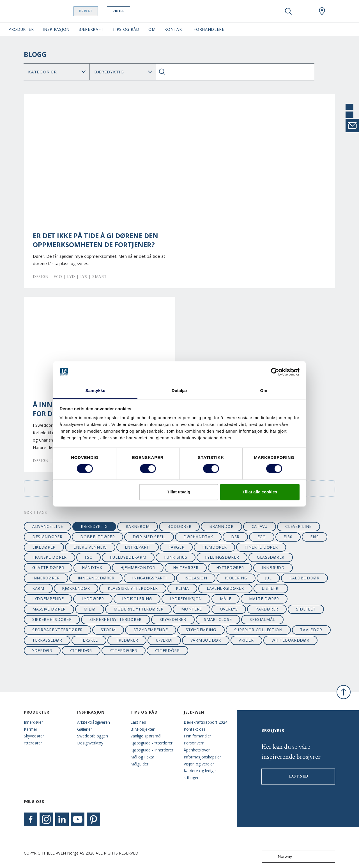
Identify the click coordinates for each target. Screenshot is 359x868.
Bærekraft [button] (91, 29)
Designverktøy (90, 743)
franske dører (50, 557)
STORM (108, 630)
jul (268, 578)
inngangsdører (96, 578)
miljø (90, 609)
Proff (129, 11)
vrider (246, 640)
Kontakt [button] (174, 29)
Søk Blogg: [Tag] (123, 72)
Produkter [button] (21, 29)
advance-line (48, 526)
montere (192, 609)
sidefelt (306, 609)
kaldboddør (304, 578)
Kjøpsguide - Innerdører (152, 750)
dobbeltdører (97, 537)
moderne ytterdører (139, 609)
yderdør (42, 650)
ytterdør (81, 650)
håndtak (92, 568)
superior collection (258, 630)
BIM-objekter (142, 729)
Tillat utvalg (179, 492)
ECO (262, 537)
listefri (271, 588)
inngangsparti (149, 578)
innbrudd (273, 568)
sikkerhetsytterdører (116, 619)
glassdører (271, 557)
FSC (88, 557)
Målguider (139, 764)
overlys (229, 609)
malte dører (264, 599)
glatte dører (48, 568)
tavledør (311, 630)
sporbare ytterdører (57, 630)
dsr (235, 537)
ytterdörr (167, 650)
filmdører (214, 547)
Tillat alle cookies (260, 492)
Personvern (194, 743)
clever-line (298, 526)
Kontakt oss (195, 729)
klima (182, 588)
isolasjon (196, 578)
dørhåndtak (198, 537)
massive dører (49, 609)
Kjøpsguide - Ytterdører (151, 743)
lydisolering (137, 599)
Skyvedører (34, 736)
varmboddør (206, 640)
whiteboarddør (290, 640)
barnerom (138, 526)
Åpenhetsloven (197, 750)
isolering (236, 578)
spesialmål (262, 619)
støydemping (201, 630)
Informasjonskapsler (202, 757)
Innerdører (33, 722)
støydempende (151, 630)
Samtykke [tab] (95, 390)
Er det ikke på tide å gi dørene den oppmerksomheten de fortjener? (95, 240)
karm (38, 588)
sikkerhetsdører (52, 619)
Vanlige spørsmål (146, 736)
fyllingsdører (222, 557)
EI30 (288, 537)
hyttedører (230, 568)
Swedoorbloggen (93, 736)
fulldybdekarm (128, 557)
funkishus (176, 557)
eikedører (44, 547)
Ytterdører (33, 743)
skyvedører (173, 619)
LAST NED (298, 776)
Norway (278, 857)
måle (226, 599)
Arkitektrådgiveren (94, 722)
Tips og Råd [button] (126, 29)
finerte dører (261, 547)
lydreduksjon (186, 599)
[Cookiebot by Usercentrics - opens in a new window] (275, 372)
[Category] (57, 72)
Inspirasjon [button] (56, 29)
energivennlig (90, 547)
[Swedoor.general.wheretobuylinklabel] (322, 11)
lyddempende (48, 599)
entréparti (138, 547)
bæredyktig (94, 526)
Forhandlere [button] (209, 29)
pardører (267, 609)
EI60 (315, 537)
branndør (221, 526)
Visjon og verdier (199, 764)
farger (176, 547)
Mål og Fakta (142, 757)
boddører (179, 526)
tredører (127, 640)
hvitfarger (186, 568)
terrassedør (47, 640)
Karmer (31, 729)
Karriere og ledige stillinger (200, 774)
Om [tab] (264, 390)
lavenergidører (225, 588)
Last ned (138, 722)
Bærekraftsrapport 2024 (206, 722)
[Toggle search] (288, 11)
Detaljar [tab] (179, 390)
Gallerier (85, 729)
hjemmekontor (138, 568)
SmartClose (218, 619)
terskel (89, 640)
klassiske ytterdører (133, 588)
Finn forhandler (197, 736)
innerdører (46, 578)
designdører (47, 537)
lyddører (93, 599)
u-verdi (164, 640)
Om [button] (152, 29)
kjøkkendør (76, 588)
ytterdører (124, 650)
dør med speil (149, 537)
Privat (96, 11)
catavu (260, 526)
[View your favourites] (305, 11)
